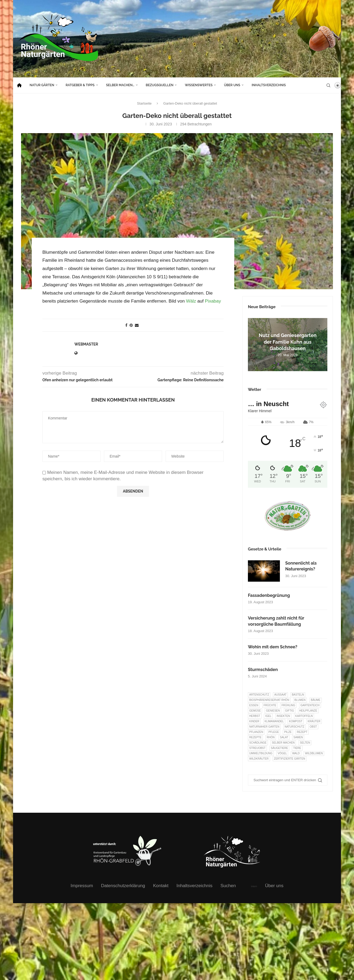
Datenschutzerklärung (123, 886)
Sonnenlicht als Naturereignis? (301, 566)
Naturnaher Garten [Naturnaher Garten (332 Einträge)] (264, 727)
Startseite (144, 103)
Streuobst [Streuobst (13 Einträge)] (257, 748)
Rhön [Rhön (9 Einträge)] (271, 737)
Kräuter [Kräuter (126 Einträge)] (314, 721)
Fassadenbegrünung (269, 595)
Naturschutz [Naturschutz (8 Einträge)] (295, 727)
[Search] (328, 85)
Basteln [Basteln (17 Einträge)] (298, 695)
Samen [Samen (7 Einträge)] (298, 737)
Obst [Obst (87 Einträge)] (313, 727)
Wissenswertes (199, 85)
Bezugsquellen (160, 85)
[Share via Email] (137, 325)
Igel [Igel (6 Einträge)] (268, 716)
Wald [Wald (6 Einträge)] (296, 753)
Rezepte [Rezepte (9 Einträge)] (255, 737)
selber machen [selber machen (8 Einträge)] (283, 743)
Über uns (232, 85)
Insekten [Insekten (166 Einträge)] (283, 716)
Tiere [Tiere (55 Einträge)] (297, 748)
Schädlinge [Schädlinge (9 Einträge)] (258, 743)
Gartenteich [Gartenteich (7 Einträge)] (310, 705)
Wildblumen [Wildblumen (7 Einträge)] (314, 753)
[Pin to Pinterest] (131, 325)
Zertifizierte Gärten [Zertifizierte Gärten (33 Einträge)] (290, 759)
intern (254, 886)
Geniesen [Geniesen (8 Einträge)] (273, 711)
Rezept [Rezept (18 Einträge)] (302, 732)
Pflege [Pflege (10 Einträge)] (274, 732)
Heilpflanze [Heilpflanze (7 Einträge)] (308, 711)
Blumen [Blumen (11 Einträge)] (300, 700)
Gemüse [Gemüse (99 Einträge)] (255, 711)
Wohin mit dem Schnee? (273, 647)
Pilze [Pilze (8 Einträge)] (288, 732)
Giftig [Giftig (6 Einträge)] (290, 711)
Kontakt (161, 886)
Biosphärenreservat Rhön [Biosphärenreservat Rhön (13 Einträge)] (269, 700)
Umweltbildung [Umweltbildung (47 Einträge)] (261, 753)
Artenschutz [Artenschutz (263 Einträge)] (259, 695)
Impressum (82, 886)
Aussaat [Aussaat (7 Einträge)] (280, 695)
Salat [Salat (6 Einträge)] (284, 737)
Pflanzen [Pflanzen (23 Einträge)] (256, 732)
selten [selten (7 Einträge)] (305, 743)
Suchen (228, 886)
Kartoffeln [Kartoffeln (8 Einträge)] (304, 716)
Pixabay (213, 301)
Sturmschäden (263, 670)
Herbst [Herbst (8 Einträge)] (255, 716)
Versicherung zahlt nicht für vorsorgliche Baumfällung (276, 621)
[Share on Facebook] (126, 325)
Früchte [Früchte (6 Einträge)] (270, 705)
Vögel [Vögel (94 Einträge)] (282, 753)
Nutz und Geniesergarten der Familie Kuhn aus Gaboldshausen (288, 342)
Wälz (191, 301)
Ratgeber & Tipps (80, 85)
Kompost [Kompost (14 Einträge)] (296, 721)
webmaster (86, 344)
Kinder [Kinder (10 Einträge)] (254, 721)
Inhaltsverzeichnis (269, 85)
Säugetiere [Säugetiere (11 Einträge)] (279, 748)
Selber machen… (120, 85)
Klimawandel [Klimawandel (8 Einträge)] (274, 721)
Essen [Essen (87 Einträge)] (254, 705)
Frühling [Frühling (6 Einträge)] (288, 705)
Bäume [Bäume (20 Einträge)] (316, 700)
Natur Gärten (42, 85)
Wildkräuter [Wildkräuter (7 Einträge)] (259, 759)
